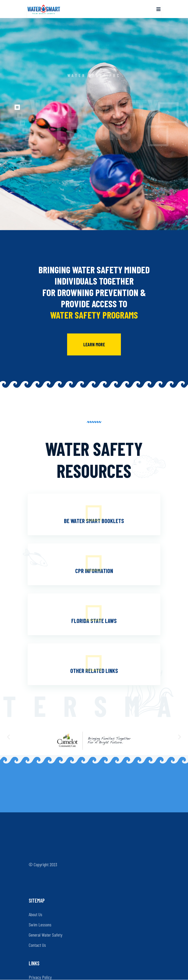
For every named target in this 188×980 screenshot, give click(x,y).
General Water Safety (46, 935)
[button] (12, 107)
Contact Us (37, 945)
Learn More (94, 344)
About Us (36, 914)
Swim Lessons (40, 925)
